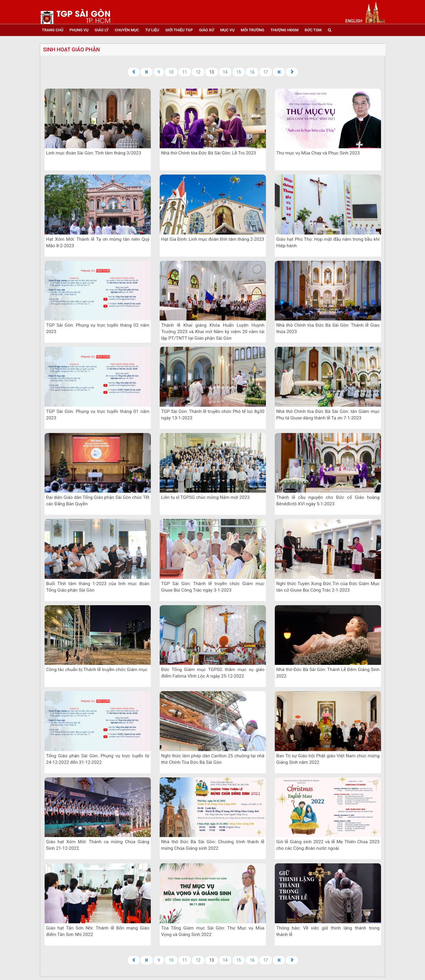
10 (171, 72)
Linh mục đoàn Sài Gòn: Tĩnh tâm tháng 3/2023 (94, 153)
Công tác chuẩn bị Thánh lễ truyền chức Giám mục (97, 670)
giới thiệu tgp (179, 30)
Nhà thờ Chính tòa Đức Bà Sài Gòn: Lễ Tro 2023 (209, 153)
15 (239, 72)
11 (185, 72)
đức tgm (313, 30)
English (354, 21)
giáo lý (102, 30)
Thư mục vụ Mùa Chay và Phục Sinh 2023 (318, 153)
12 (198, 72)
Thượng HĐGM (284, 30)
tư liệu (152, 30)
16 (252, 72)
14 (225, 72)
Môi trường (253, 30)
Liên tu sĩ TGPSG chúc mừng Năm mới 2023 (205, 497)
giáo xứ (206, 30)
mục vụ (227, 30)
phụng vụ (79, 30)
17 (266, 72)
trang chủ (53, 30)
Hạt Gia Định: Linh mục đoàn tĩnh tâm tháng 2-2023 (213, 239)
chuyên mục (127, 30)
